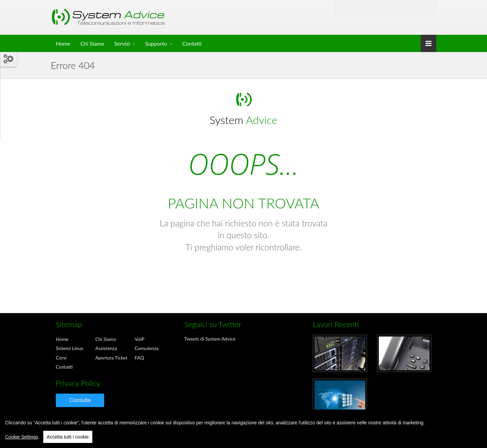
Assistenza (106, 348)
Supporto (156, 43)
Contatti (192, 43)
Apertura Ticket (111, 358)
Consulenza (147, 348)
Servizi (122, 43)
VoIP (139, 339)
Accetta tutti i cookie (68, 437)
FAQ (139, 358)
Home (63, 43)
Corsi (61, 358)
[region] (243, 429)
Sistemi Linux (69, 348)
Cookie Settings (22, 437)
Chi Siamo (92, 43)
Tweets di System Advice (210, 339)
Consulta (80, 400)
